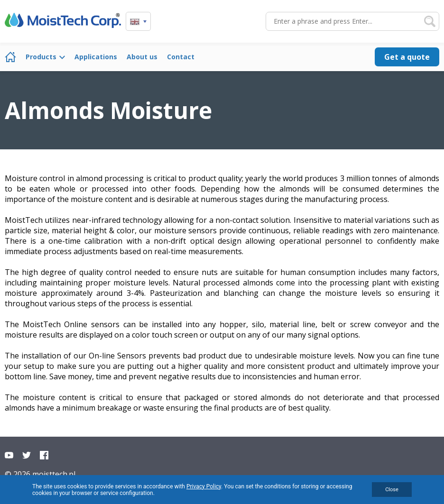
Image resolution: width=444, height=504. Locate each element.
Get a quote (407, 57)
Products (41, 57)
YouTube (9, 455)
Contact (181, 57)
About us (142, 57)
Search (430, 21)
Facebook (44, 455)
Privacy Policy (204, 486)
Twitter (27, 455)
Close (392, 490)
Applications (96, 57)
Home (10, 57)
